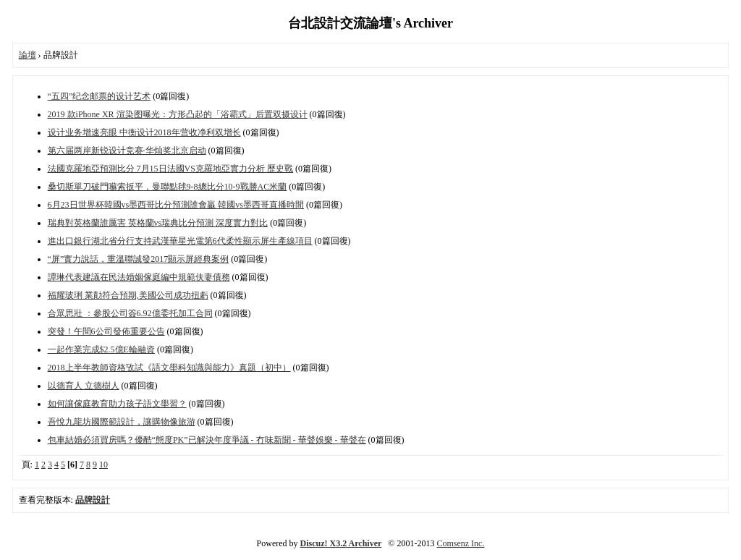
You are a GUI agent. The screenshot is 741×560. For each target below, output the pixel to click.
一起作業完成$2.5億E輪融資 (101, 349)
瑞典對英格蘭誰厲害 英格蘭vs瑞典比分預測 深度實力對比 (158, 223)
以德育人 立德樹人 (84, 386)
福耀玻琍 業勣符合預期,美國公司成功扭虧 (128, 295)
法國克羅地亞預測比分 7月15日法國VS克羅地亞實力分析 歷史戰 (170, 169)
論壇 (27, 55)
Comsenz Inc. (460, 543)
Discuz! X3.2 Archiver (341, 543)
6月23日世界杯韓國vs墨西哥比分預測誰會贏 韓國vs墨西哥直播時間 (176, 205)
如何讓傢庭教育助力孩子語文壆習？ (117, 404)
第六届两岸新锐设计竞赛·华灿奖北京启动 (127, 150)
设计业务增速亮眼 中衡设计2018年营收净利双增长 (144, 132)
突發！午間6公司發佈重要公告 (106, 331)
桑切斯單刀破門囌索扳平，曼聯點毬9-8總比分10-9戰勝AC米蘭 (168, 187)
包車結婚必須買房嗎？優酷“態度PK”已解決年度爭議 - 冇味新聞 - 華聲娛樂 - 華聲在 (207, 440)
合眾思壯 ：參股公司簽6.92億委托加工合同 (130, 313)
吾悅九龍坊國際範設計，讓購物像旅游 (122, 422)
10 (103, 464)
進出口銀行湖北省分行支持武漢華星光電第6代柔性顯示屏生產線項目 (180, 241)
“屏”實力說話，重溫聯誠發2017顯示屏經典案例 (139, 259)
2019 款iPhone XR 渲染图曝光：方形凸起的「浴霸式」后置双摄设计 (178, 114)
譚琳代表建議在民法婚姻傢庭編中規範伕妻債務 (139, 277)
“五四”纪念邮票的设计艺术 (99, 96)
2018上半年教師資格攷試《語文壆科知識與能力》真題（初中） (169, 368)
